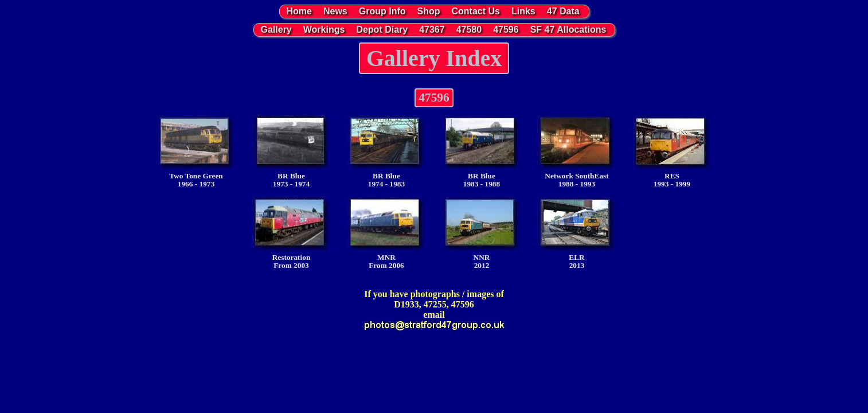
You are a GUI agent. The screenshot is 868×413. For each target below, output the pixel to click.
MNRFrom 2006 (386, 233)
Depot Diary (382, 30)
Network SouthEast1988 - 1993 (577, 151)
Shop (429, 11)
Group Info (382, 11)
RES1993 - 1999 (672, 151)
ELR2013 (577, 233)
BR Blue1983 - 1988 (482, 151)
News (335, 11)
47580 (469, 30)
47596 (506, 30)
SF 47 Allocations (568, 30)
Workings (324, 30)
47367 (432, 30)
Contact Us (476, 11)
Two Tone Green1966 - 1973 (196, 151)
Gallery (276, 30)
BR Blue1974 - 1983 (386, 151)
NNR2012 (482, 233)
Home (299, 11)
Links (523, 11)
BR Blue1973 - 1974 (291, 151)
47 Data (563, 11)
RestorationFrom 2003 (291, 233)
